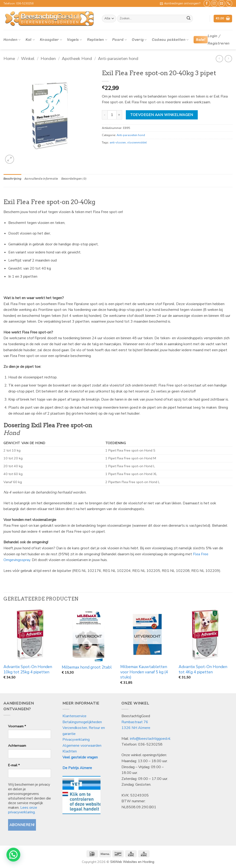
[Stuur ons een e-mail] (222, 3)
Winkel (28, 58)
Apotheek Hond (77, 58)
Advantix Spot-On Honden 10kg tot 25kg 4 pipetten (28, 669)
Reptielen (97, 40)
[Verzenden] (189, 19)
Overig (139, 40)
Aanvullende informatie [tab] (41, 179)
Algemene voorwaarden (82, 746)
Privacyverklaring (76, 740)
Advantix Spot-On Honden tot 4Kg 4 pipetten (203, 669)
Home (9, 58)
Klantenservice (75, 716)
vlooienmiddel (137, 143)
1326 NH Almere (136, 728)
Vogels (74, 40)
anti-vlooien (118, 143)
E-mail (14, 765)
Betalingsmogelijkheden (82, 722)
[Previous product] (228, 59)
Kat (30, 40)
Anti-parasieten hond (118, 58)
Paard (119, 40)
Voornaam (17, 726)
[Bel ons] (229, 3)
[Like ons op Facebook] (207, 3)
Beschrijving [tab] (12, 179)
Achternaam (17, 746)
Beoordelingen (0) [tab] (74, 179)
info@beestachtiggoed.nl (150, 739)
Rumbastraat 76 (135, 722)
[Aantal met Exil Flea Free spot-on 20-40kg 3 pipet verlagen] (105, 115)
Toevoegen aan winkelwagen (162, 115)
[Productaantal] (112, 115)
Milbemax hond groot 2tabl (87, 667)
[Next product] (219, 59)
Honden (12, 40)
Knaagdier (51, 40)
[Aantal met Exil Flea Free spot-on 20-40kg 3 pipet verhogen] (119, 115)
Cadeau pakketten (170, 40)
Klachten (70, 751)
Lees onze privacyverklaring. (23, 810)
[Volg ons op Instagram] (214, 3)
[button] (180, 3)
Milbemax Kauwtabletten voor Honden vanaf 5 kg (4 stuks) (144, 672)
